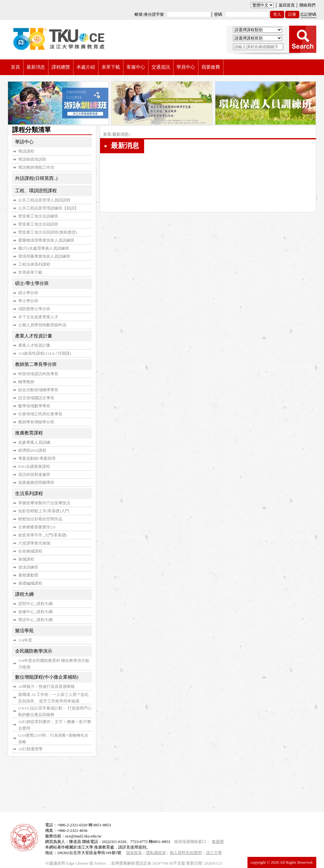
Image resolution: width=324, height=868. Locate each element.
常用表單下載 (30, 272)
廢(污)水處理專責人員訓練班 (44, 248)
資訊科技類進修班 (34, 474)
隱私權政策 (156, 853)
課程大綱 (24, 594)
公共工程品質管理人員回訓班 (44, 200)
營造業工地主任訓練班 (38, 216)
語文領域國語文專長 (36, 398)
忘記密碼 (308, 14)
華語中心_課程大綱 (35, 620)
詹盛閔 (218, 842)
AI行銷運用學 (30, 749)
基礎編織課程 (30, 583)
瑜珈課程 (26, 559)
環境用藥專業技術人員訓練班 (44, 256)
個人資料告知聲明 (186, 853)
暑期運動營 (28, 575)
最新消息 (120, 134)
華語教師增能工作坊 (36, 167)
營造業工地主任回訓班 (38, 224)
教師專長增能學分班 (36, 422)
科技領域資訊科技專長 (38, 374)
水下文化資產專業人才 (38, 317)
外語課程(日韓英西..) (36, 178)
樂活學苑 (24, 631)
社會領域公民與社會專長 (40, 414)
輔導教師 (26, 382)
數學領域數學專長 (34, 406)
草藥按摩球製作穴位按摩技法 (44, 503)
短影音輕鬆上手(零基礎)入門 (44, 511)
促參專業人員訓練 (34, 442)
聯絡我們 (307, 5)
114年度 (25, 640)
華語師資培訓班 (32, 159)
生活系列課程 (29, 493)
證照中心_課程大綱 (35, 604)
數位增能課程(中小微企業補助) (47, 677)
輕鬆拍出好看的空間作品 (40, 519)
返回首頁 (287, 5)
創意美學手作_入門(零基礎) (43, 535)
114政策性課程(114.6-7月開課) (45, 353)
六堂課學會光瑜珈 (34, 543)
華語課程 (26, 151)
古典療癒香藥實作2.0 (37, 527)
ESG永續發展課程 (34, 466)
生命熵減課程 (30, 551)
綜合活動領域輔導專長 (38, 390)
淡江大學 (214, 853)
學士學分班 (28, 301)
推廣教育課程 (29, 433)
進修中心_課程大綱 (35, 612)
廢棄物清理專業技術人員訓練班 (46, 240)
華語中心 (24, 142)
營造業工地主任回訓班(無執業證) (48, 232)
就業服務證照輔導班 (36, 483)
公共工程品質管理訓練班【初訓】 (48, 208)
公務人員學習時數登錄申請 (42, 325)
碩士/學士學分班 (32, 283)
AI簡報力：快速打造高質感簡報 (46, 686)
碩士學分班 (28, 293)
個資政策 (134, 853)
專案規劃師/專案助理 (37, 458)
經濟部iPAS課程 (32, 450)
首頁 (107, 134)
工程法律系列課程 (34, 264)
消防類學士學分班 (34, 309)
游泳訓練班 (28, 567)
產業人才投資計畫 (34, 336)
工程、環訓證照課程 (36, 191)
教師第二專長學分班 (36, 364)
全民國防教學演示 (34, 651)
